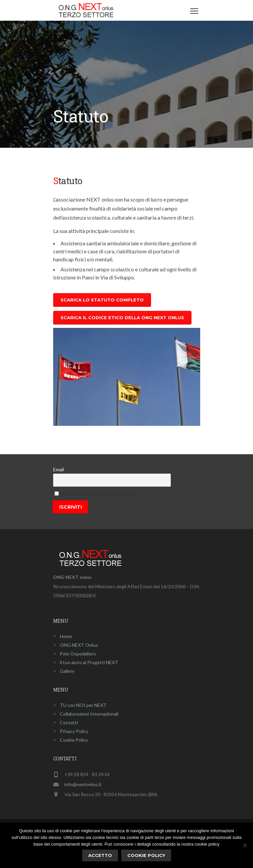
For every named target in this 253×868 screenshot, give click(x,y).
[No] (245, 845)
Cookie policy (146, 855)
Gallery (67, 671)
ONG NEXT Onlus (79, 645)
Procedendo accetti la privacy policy (99, 494)
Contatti (69, 722)
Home (66, 636)
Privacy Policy (74, 731)
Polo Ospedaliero (78, 654)
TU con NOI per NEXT (83, 705)
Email (58, 469)
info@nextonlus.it (83, 784)
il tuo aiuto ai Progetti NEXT (89, 662)
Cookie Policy (74, 740)
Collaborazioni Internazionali (89, 714)
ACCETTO (100, 855)
